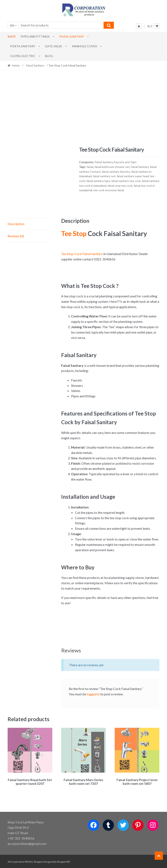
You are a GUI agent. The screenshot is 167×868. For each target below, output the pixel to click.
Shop (12, 36)
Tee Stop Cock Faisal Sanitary (82, 254)
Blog (49, 56)
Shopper (38, 861)
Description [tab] (16, 224)
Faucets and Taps (125, 162)
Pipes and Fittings (35, 36)
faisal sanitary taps (98, 181)
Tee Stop (74, 233)
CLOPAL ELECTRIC (23, 56)
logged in (93, 694)
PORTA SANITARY (23, 46)
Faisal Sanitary (72, 36)
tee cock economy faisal (109, 190)
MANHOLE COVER (85, 46)
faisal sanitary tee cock (126, 181)
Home (16, 65)
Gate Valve (54, 46)
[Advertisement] (84, 108)
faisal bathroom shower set (112, 167)
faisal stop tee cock (120, 186)
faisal (90, 167)
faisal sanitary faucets (116, 172)
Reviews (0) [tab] (16, 236)
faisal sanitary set (104, 176)
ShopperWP (63, 861)
